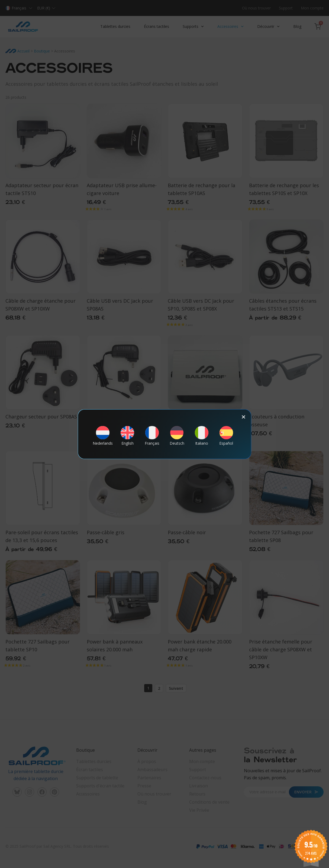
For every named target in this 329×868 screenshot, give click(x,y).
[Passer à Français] (152, 436)
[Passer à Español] (226, 436)
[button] (243, 417)
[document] (164, 434)
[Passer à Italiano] (202, 436)
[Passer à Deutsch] (177, 436)
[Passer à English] (127, 436)
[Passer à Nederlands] (103, 436)
